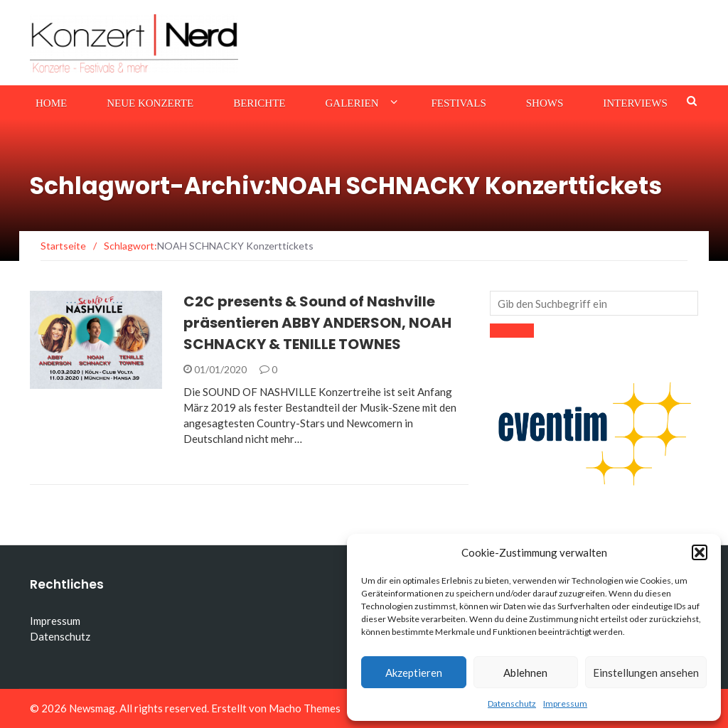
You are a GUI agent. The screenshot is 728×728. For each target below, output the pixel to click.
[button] (700, 552)
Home (51, 103)
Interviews (635, 103)
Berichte (259, 103)
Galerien (352, 103)
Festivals (459, 103)
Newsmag (92, 708)
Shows (545, 103)
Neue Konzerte (150, 103)
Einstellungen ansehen (646, 673)
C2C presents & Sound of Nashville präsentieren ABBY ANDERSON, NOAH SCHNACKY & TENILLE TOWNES (317, 323)
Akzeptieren (414, 673)
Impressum (565, 703)
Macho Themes (305, 708)
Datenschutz (512, 703)
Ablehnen (525, 673)
